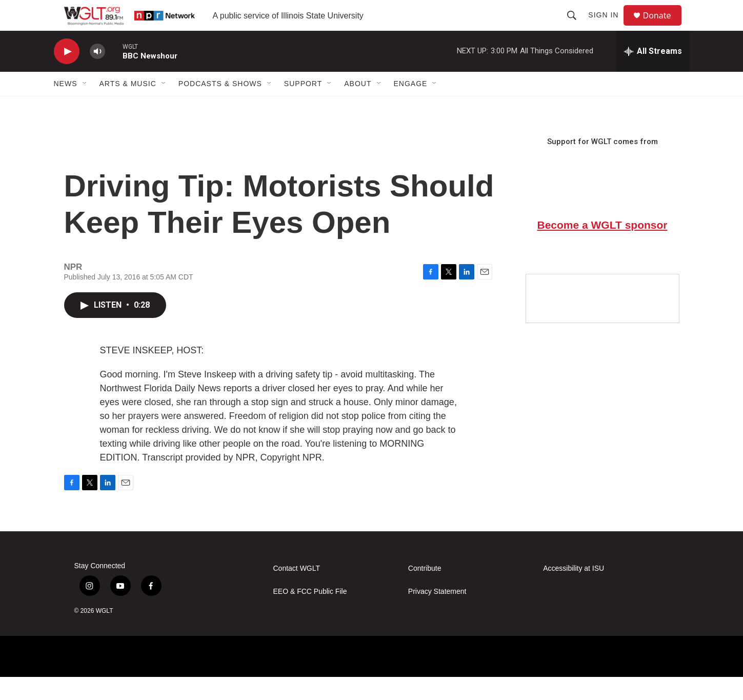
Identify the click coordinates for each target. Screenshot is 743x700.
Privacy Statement (437, 615)
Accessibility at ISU (574, 592)
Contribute (425, 592)
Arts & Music (128, 107)
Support (303, 107)
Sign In (608, 27)
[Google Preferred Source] (603, 322)
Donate (664, 27)
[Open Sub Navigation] (85, 107)
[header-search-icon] (576, 27)
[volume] (97, 75)
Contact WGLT (297, 592)
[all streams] (653, 74)
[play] (67, 75)
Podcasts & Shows (220, 107)
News (66, 107)
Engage (411, 107)
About (358, 107)
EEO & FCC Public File (310, 615)
